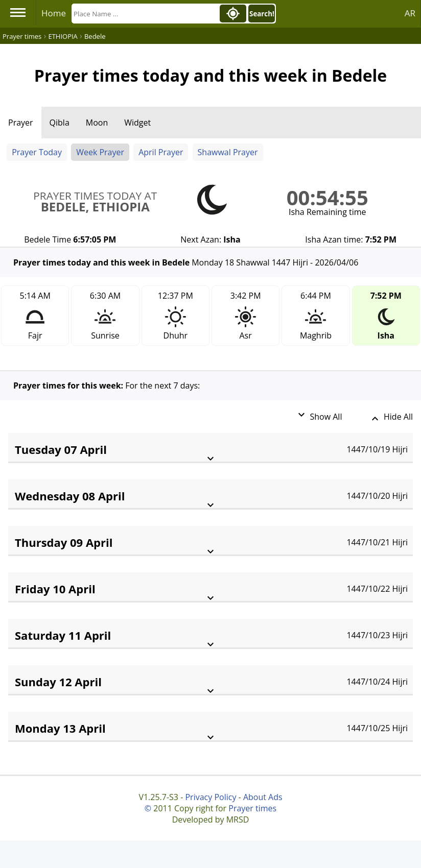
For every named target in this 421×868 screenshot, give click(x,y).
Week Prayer (100, 152)
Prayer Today (37, 152)
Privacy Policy (211, 797)
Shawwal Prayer (228, 152)
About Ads (263, 797)
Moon (97, 123)
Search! (262, 14)
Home (54, 13)
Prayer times (252, 808)
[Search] (145, 14)
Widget (137, 123)
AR (410, 13)
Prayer (21, 123)
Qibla (60, 123)
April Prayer (161, 152)
